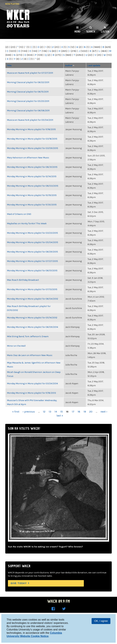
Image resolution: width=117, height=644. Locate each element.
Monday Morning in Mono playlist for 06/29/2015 (32, 252)
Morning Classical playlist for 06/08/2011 (28, 110)
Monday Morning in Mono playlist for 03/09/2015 (33, 148)
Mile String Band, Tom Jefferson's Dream (28, 336)
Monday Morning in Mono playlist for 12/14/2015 (32, 176)
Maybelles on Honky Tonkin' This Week (27, 223)
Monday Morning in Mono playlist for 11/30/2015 (32, 205)
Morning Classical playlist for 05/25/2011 (28, 101)
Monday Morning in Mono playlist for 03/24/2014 (32, 383)
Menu (77, 32)
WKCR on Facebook (53, 609)
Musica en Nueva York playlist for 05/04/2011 (30, 120)
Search (91, 32)
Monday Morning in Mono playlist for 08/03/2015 (33, 186)
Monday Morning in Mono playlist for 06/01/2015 (32, 270)
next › (104, 412)
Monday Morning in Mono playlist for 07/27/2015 (32, 261)
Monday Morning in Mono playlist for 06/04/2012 (33, 299)
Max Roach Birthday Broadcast (23, 280)
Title (9, 65)
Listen (105, 32)
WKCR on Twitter (64, 609)
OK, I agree (101, 621)
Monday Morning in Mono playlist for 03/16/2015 (32, 139)
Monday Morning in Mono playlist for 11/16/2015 (31, 129)
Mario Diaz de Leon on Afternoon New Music (30, 355)
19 (85, 412)
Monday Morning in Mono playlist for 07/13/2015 (32, 289)
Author (70, 65)
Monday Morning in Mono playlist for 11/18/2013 (31, 393)
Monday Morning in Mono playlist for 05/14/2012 (32, 318)
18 (79, 412)
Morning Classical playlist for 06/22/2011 (28, 82)
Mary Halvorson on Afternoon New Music (28, 158)
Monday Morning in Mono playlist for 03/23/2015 (32, 233)
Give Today (19, 583)
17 (73, 412)
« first (16, 412)
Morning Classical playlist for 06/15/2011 (28, 92)
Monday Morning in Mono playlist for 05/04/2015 (33, 242)
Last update (94, 65)
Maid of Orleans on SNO (19, 214)
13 (50, 412)
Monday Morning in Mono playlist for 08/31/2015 (32, 167)
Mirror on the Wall (16, 346)
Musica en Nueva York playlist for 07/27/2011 (30, 73)
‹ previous (29, 412)
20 (91, 412)
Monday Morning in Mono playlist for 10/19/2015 (32, 195)
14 (56, 412)
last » (60, 416)
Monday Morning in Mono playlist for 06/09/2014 (33, 327)
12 (44, 412)
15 (61, 412)
